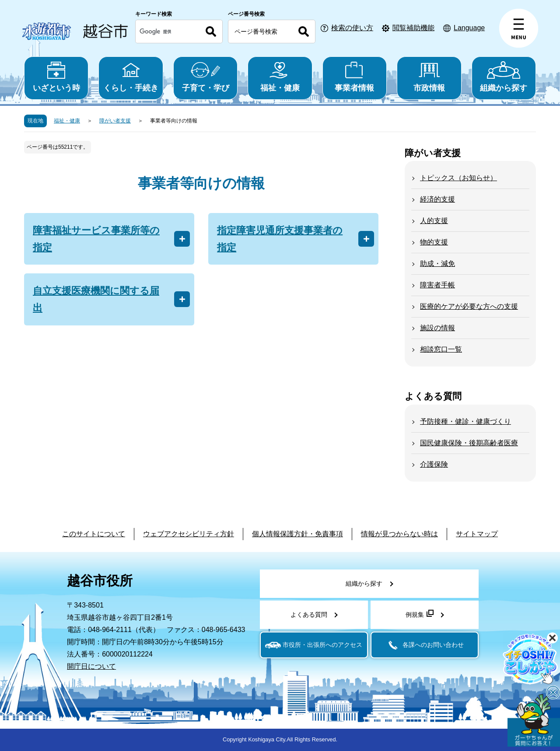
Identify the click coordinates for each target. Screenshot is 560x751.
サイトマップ (477, 534)
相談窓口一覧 (441, 349)
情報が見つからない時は (399, 534)
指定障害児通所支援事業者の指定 (280, 239)
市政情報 (429, 77)
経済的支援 (437, 199)
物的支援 (434, 242)
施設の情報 (437, 328)
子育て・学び (205, 77)
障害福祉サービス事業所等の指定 (96, 239)
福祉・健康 (280, 77)
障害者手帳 (437, 285)
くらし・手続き (131, 77)
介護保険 (434, 464)
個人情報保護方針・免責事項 (297, 534)
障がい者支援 (115, 121)
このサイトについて (94, 534)
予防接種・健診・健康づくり (465, 421)
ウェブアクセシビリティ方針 (189, 534)
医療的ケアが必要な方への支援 (469, 306)
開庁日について (91, 666)
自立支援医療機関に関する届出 (96, 299)
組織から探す (504, 77)
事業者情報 (355, 77)
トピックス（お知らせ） (458, 178)
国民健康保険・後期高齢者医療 (469, 443)
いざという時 (56, 77)
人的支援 (434, 221)
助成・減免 (437, 264)
